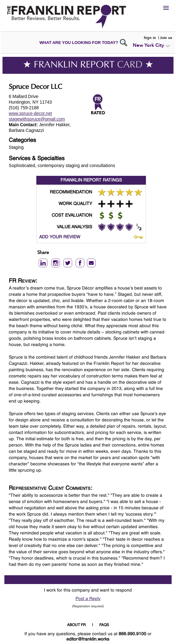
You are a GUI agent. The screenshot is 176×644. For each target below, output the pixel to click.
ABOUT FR (76, 625)
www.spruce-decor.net (30, 113)
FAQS (104, 625)
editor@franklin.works (88, 639)
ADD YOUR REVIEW (60, 237)
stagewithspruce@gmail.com (37, 119)
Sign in (150, 38)
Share (43, 253)
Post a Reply (88, 599)
